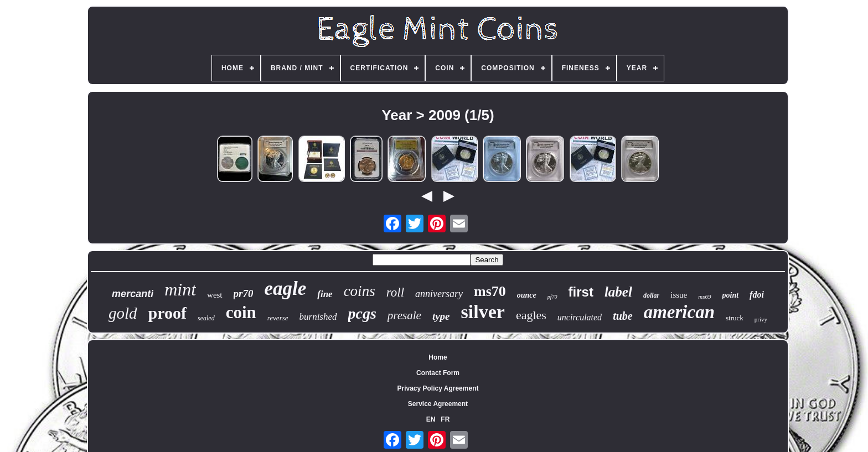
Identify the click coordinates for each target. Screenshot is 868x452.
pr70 (244, 293)
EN (431, 419)
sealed (206, 318)
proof (167, 313)
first (581, 292)
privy (761, 319)
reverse (278, 318)
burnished (318, 317)
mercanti (133, 294)
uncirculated (580, 317)
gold (123, 313)
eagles (531, 315)
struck (735, 318)
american (679, 312)
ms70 (490, 291)
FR (445, 419)
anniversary (439, 294)
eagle (285, 289)
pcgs (362, 313)
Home (438, 357)
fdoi (757, 295)
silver (483, 312)
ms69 (704, 297)
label (618, 292)
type (441, 316)
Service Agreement (438, 404)
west (215, 295)
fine (325, 294)
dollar (651, 295)
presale (404, 315)
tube (623, 316)
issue (679, 295)
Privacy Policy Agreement (438, 388)
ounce (527, 295)
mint (180, 289)
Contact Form (438, 373)
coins (360, 291)
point (731, 295)
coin (241, 312)
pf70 (552, 297)
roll (395, 292)
